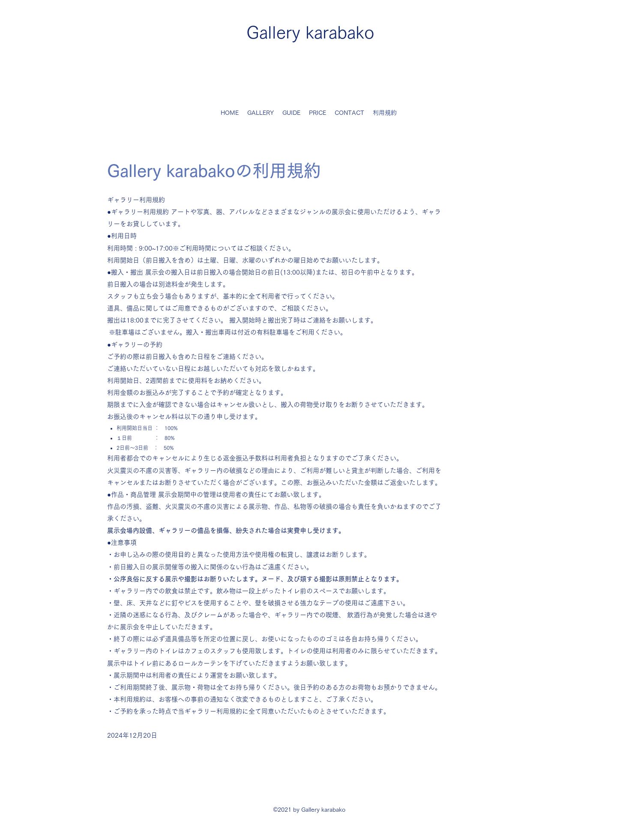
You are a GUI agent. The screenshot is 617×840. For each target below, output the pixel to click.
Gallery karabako (310, 32)
